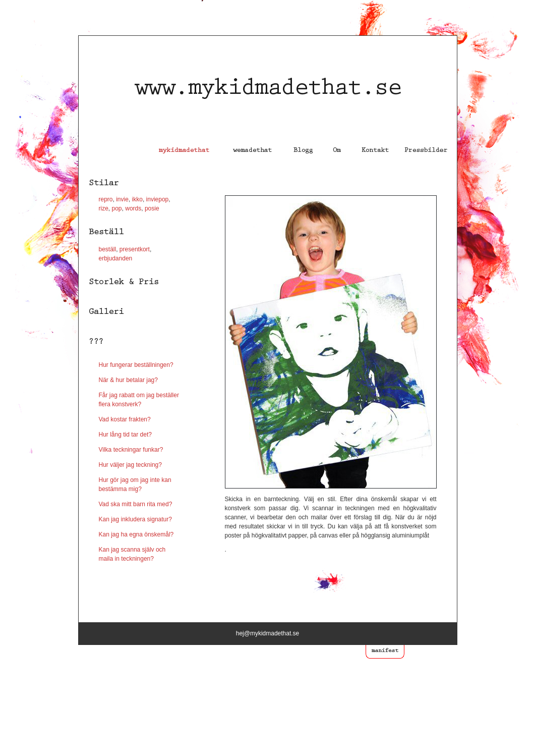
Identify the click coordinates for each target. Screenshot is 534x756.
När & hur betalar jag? (128, 380)
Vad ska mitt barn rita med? (136, 504)
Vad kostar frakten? (125, 419)
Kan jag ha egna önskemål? (136, 534)
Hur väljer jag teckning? (130, 465)
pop (117, 208)
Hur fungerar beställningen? (136, 365)
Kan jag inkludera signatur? (135, 519)
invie (122, 199)
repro (106, 199)
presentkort (135, 249)
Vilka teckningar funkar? (131, 450)
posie (151, 208)
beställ (108, 249)
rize (104, 208)
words (133, 208)
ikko (137, 199)
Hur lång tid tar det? (125, 435)
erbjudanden (116, 258)
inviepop (158, 199)
